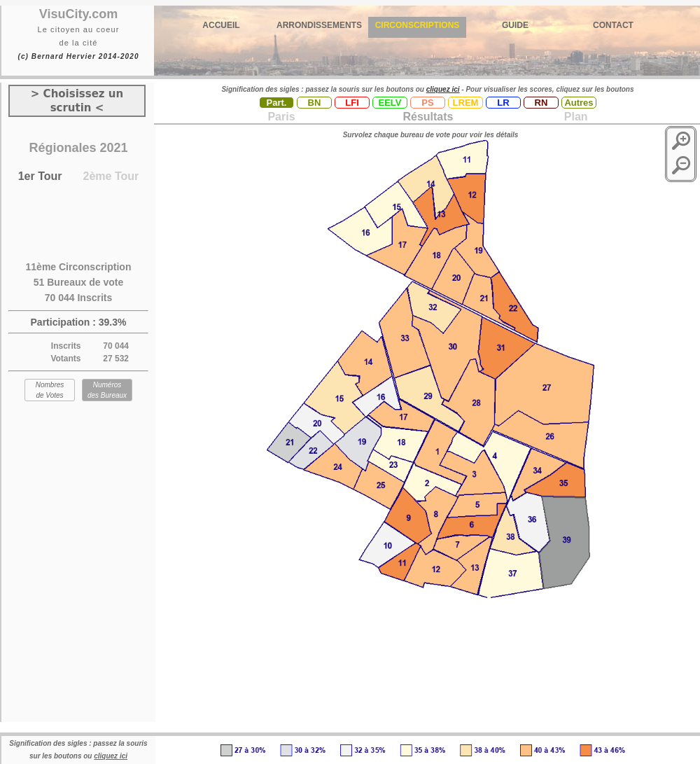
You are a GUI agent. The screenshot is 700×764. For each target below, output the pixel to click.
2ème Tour (111, 176)
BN (315, 103)
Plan (574, 117)
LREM (466, 103)
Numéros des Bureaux (107, 390)
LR (503, 103)
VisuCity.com (78, 14)
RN (541, 103)
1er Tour (40, 176)
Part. (277, 103)
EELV (390, 103)
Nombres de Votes (50, 390)
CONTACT (613, 25)
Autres (579, 103)
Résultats (428, 117)
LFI (352, 103)
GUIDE (515, 25)
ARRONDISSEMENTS (319, 25)
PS (427, 103)
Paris (281, 117)
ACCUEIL (221, 25)
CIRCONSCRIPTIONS (418, 25)
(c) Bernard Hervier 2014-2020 (78, 56)
